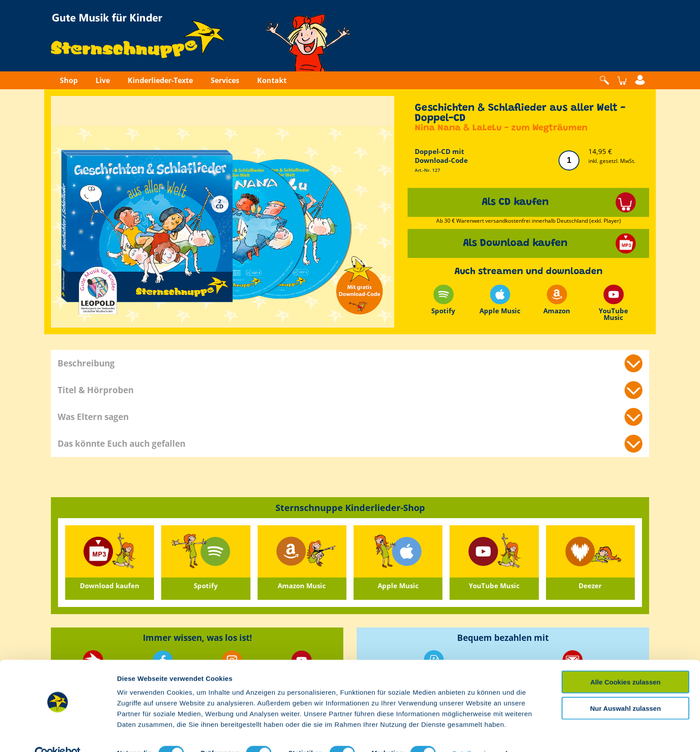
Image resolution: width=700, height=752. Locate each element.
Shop (69, 80)
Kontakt (272, 80)
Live (103, 80)
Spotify (443, 300)
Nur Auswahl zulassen (626, 689)
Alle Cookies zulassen (625, 663)
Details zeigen (475, 734)
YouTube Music (613, 302)
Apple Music (500, 300)
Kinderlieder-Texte (160, 80)
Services (225, 80)
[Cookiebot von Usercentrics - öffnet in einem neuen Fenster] (58, 735)
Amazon (557, 300)
